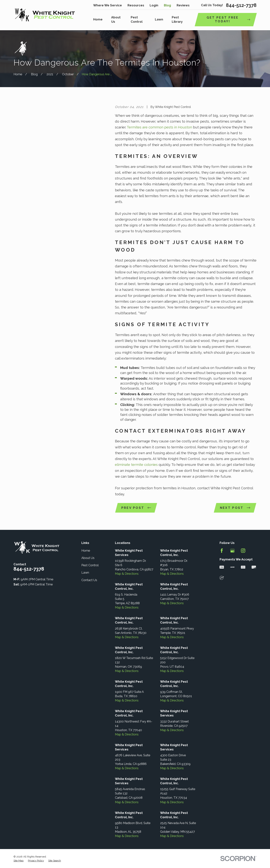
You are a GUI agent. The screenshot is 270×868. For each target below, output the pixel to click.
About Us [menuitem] (116, 20)
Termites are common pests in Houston (159, 127)
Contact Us (89, 580)
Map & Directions (127, 574)
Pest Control (90, 565)
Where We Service (108, 5)
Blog (167, 5)
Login (154, 5)
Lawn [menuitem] (159, 19)
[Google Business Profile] (232, 551)
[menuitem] (19, 861)
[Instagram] (243, 551)
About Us (88, 558)
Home (86, 551)
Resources (136, 5)
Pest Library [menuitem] (177, 20)
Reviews (183, 5)
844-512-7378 (241, 5)
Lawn (85, 573)
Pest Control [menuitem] (137, 20)
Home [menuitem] (98, 19)
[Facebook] (222, 551)
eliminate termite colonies (136, 465)
